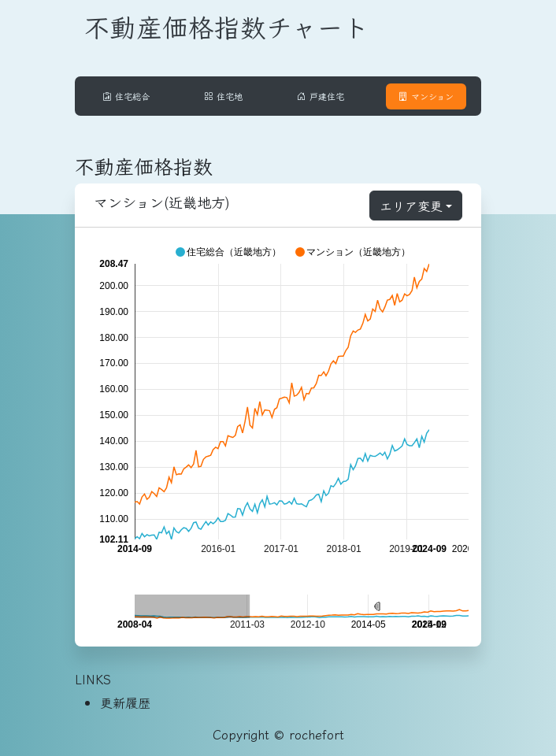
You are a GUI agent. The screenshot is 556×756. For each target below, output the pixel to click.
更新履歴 (125, 702)
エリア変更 (411, 206)
